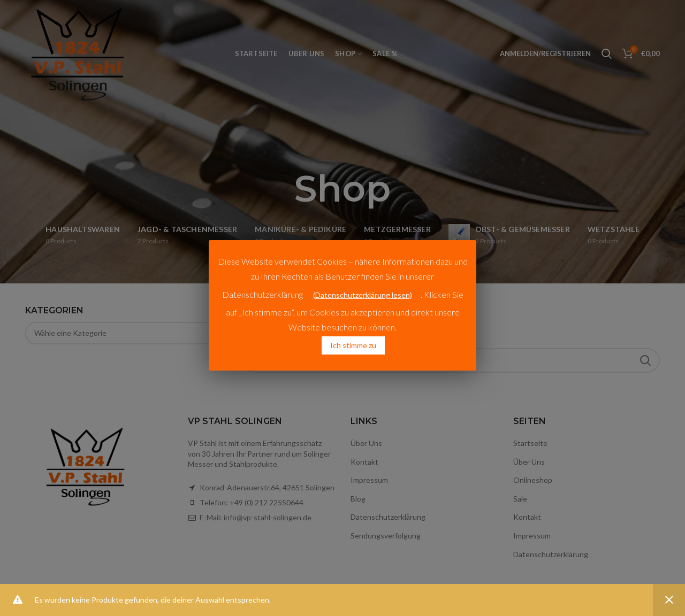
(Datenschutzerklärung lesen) (363, 295)
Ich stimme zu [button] (353, 345)
